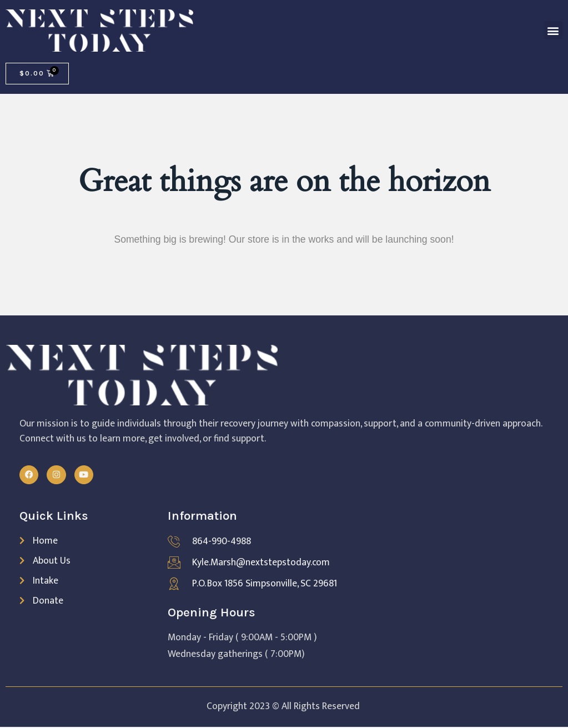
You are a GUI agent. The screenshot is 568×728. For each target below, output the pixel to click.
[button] (553, 30)
